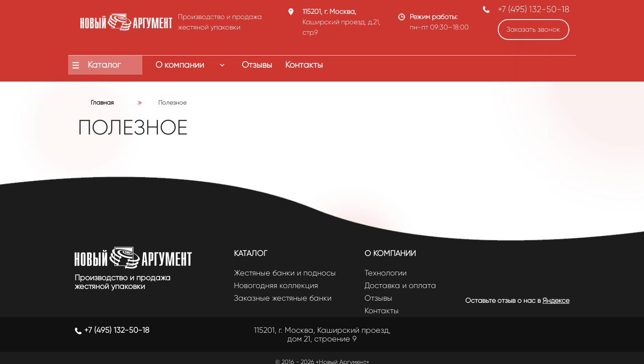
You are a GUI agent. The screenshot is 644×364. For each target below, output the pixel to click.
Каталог (251, 253)
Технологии (386, 273)
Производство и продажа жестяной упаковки (123, 282)
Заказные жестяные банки (283, 298)
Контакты (382, 311)
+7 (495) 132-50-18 (534, 9)
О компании (390, 253)
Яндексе (556, 300)
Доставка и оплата (400, 286)
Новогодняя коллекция (276, 286)
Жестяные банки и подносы (285, 273)
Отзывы (378, 298)
